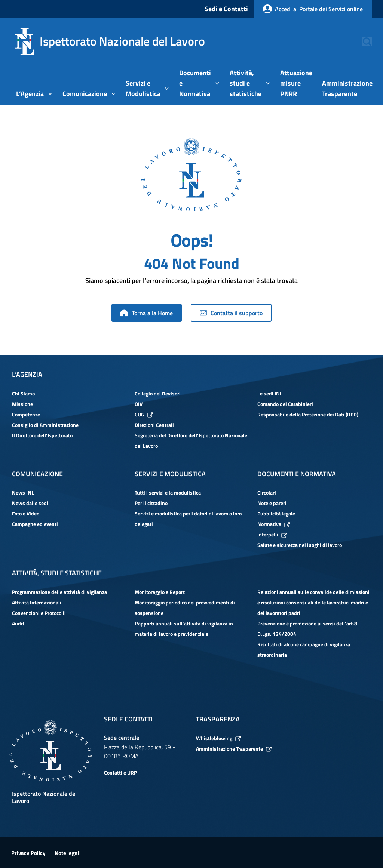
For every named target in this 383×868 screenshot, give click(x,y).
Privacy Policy (28, 853)
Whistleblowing (219, 738)
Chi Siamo (23, 393)
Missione (22, 404)
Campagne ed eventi (35, 524)
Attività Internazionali (37, 602)
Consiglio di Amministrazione (45, 425)
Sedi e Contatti (226, 9)
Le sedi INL (270, 393)
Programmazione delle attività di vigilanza (59, 592)
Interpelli (272, 534)
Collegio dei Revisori (158, 393)
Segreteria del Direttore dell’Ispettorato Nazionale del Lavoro (191, 441)
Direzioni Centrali (154, 425)
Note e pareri (272, 503)
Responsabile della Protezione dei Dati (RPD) (308, 414)
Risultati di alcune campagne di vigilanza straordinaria (304, 650)
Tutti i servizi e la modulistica (168, 493)
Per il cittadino (151, 503)
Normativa (274, 524)
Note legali (68, 853)
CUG (144, 414)
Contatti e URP (120, 772)
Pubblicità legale (276, 513)
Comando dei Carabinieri (285, 404)
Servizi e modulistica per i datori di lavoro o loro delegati (188, 519)
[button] (363, 41)
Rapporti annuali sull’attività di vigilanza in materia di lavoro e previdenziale (184, 629)
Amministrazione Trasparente (234, 749)
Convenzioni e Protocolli (39, 613)
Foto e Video (26, 513)
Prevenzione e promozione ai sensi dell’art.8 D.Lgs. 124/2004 (307, 629)
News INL (23, 493)
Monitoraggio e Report (160, 592)
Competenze (26, 414)
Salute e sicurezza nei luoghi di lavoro (300, 545)
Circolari (267, 493)
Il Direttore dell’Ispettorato (42, 435)
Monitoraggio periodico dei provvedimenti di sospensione (185, 608)
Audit (18, 623)
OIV (139, 404)
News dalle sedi (30, 503)
